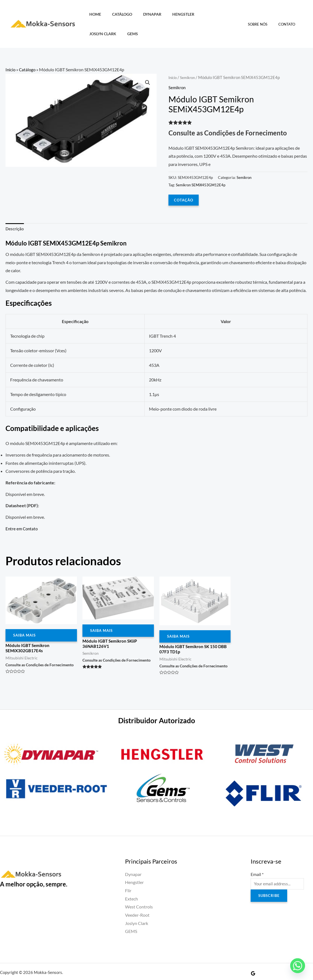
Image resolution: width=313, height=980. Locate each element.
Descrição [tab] (15, 210)
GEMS (232, 14)
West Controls (139, 890)
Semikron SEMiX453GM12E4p (202, 165)
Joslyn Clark (205, 14)
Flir (128, 874)
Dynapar (145, 14)
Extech (131, 882)
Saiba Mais (25, 617)
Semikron (190, 58)
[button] (147, 64)
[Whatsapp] (298, 966)
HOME (94, 14)
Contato (289, 14)
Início (11, 50)
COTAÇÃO (184, 180)
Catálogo (117, 14)
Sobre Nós (263, 14)
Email (257, 858)
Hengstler (173, 14)
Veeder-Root (137, 898)
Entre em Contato (22, 510)
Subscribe (270, 881)
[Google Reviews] (253, 957)
